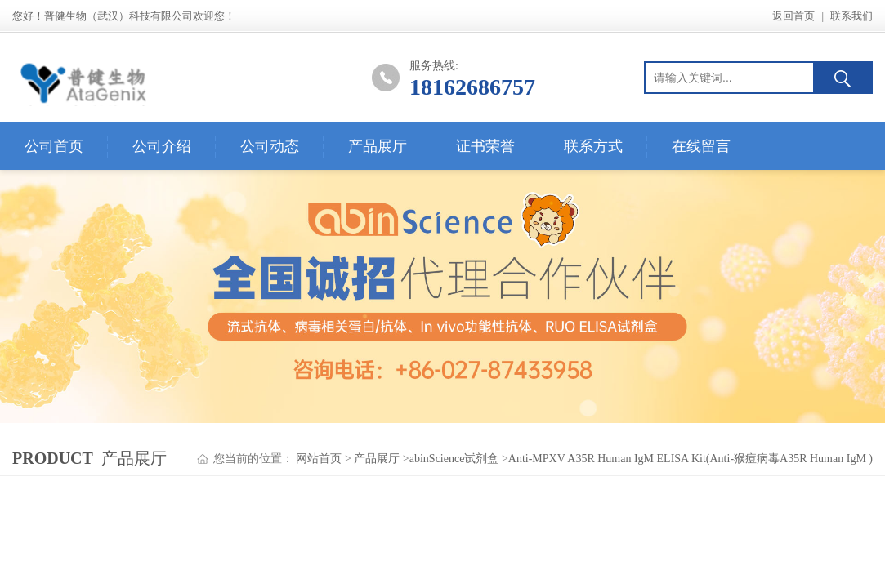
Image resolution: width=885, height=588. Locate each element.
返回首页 (793, 16)
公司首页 (54, 146)
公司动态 (270, 146)
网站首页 (319, 459)
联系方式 (593, 146)
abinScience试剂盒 (454, 459)
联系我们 (851, 16)
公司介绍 (162, 146)
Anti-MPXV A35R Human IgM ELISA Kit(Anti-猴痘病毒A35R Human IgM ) (691, 459)
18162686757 (472, 87)
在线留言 (701, 146)
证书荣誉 (485, 146)
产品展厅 (378, 146)
